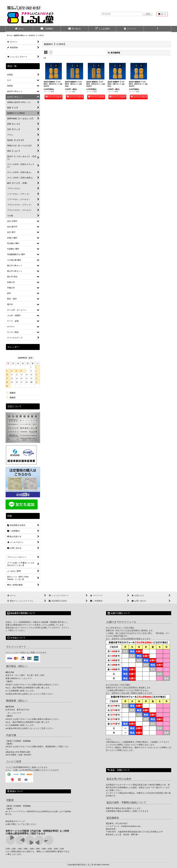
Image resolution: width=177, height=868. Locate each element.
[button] (158, 29)
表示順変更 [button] (114, 53)
